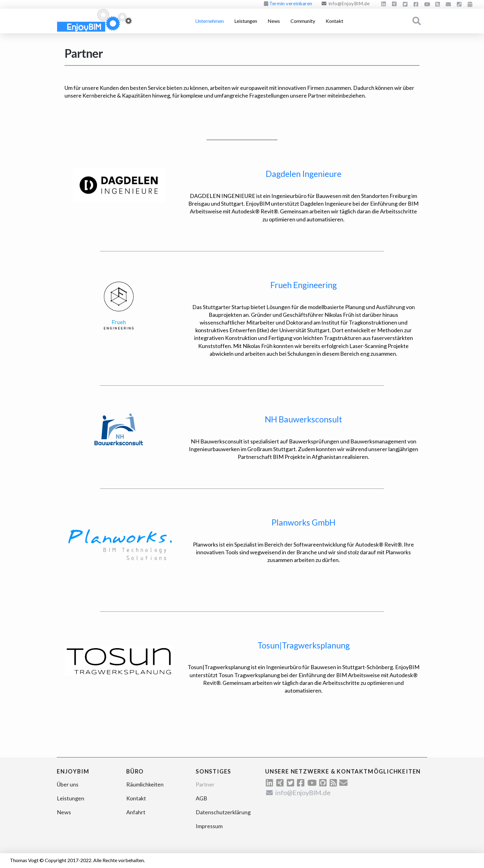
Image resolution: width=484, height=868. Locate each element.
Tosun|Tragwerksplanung (304, 645)
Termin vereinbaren (291, 3)
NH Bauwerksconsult (303, 419)
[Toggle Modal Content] (417, 21)
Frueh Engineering (304, 285)
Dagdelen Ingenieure (304, 174)
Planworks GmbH (303, 522)
